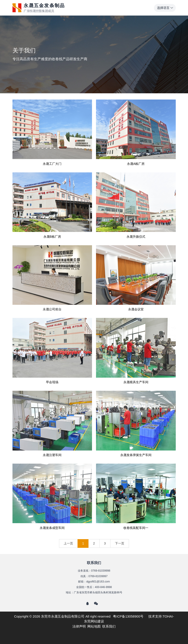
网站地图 (94, 626)
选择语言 (165, 8)
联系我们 (109, 626)
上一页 (68, 543)
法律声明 (79, 626)
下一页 (120, 543)
